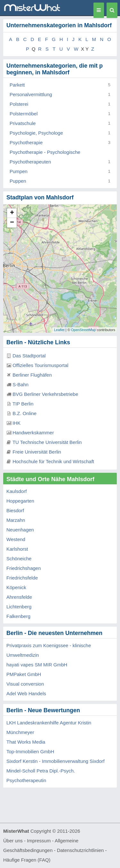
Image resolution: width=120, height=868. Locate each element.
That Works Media (26, 742)
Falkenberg (18, 616)
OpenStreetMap (84, 330)
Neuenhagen (20, 530)
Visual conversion (25, 684)
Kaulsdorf (16, 491)
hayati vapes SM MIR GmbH (37, 665)
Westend (16, 539)
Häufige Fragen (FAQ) (27, 860)
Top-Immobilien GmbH (30, 751)
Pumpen (19, 171)
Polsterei (19, 104)
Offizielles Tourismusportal (40, 365)
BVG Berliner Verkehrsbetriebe (45, 394)
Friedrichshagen (24, 568)
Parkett (17, 85)
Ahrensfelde (19, 597)
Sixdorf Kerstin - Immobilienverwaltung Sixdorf (56, 761)
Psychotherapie (26, 142)
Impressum (39, 841)
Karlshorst (17, 549)
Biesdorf (15, 510)
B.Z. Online (24, 413)
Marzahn (16, 520)
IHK (16, 423)
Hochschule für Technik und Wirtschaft (53, 461)
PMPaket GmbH (24, 674)
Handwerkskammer (33, 433)
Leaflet (59, 330)
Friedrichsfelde (22, 578)
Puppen (18, 181)
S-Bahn (20, 384)
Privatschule (23, 123)
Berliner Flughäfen (32, 375)
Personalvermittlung (31, 94)
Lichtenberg (19, 607)
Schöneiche (19, 559)
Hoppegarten (20, 501)
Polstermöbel (24, 114)
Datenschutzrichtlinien (80, 850)
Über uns (13, 841)
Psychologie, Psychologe (36, 133)
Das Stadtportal (29, 356)
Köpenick (16, 587)
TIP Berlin (23, 404)
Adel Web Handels (26, 693)
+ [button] (12, 213)
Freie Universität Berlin (37, 452)
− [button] (12, 223)
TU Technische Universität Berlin (47, 442)
